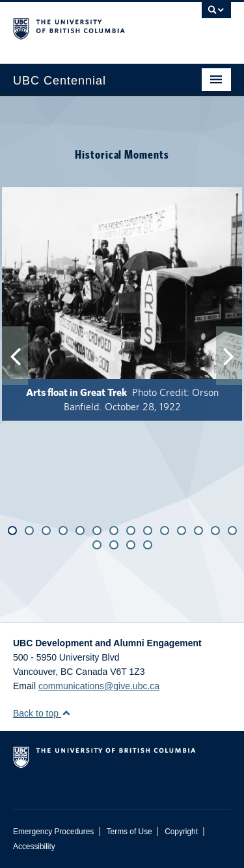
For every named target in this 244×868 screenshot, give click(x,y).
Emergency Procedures (53, 832)
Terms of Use (129, 832)
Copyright (181, 832)
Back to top (42, 713)
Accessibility (34, 847)
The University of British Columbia (89, 27)
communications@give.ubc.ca (99, 686)
